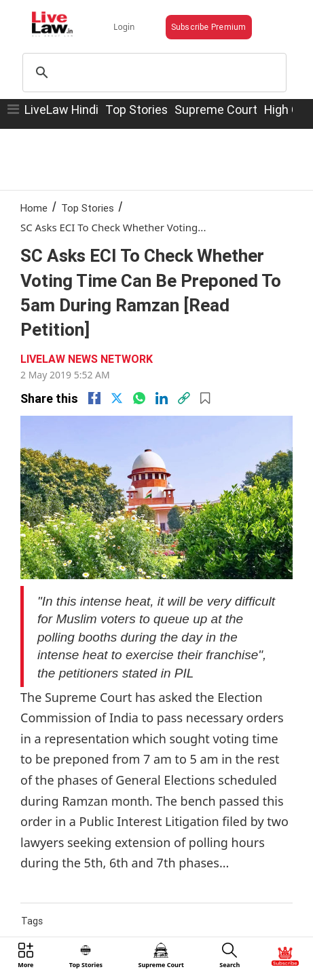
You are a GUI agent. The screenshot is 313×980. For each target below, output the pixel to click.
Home (34, 208)
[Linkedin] (162, 398)
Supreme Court (216, 110)
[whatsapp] (139, 398)
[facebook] (94, 398)
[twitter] (117, 398)
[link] (184, 398)
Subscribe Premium (209, 27)
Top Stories (136, 110)
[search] (152, 73)
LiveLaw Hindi (61, 110)
